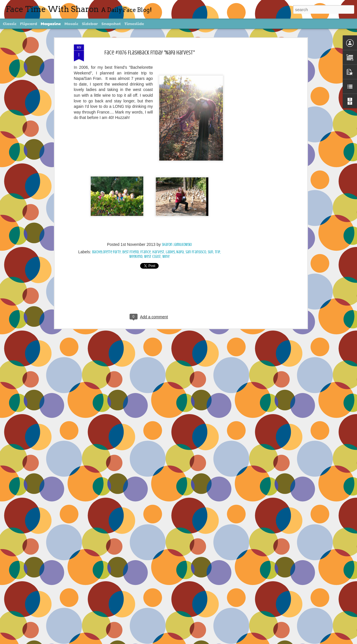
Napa (180, 252)
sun (210, 252)
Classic (10, 23)
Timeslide (134, 23)
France (146, 252)
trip (217, 252)
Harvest (158, 252)
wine (166, 257)
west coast (152, 257)
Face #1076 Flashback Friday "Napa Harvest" (150, 53)
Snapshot (111, 23)
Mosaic (71, 23)
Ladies (170, 252)
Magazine (51, 23)
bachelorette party (106, 252)
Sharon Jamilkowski (177, 245)
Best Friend (131, 252)
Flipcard (29, 23)
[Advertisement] (257, 134)
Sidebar (90, 23)
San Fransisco (196, 252)
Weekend (136, 257)
